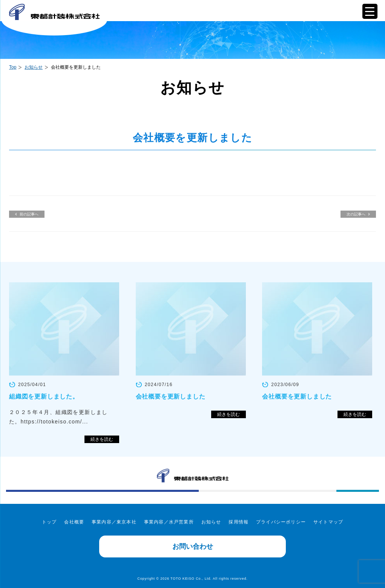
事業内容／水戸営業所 (169, 522)
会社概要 (74, 522)
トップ (49, 522)
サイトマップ (328, 522)
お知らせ (34, 67)
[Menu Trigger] (370, 11)
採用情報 (239, 522)
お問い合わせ (193, 546)
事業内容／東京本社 (114, 522)
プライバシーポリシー (281, 522)
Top (13, 67)
